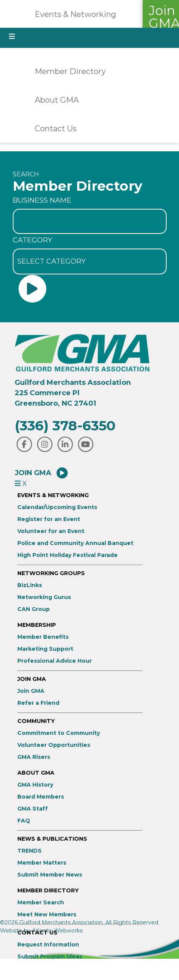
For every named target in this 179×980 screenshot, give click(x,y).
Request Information (48, 945)
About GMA (57, 100)
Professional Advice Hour (55, 661)
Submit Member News (50, 875)
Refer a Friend (38, 703)
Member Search (41, 903)
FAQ (24, 821)
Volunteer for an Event (51, 531)
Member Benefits (43, 637)
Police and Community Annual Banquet (75, 543)
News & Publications (52, 839)
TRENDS (30, 851)
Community (36, 721)
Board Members (41, 797)
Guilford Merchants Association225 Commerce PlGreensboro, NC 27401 (73, 393)
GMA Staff (33, 809)
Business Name (42, 200)
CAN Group (34, 609)
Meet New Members (47, 915)
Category (32, 240)
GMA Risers (34, 757)
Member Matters (42, 863)
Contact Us (56, 129)
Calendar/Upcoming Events (57, 507)
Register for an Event (49, 519)
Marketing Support (45, 649)
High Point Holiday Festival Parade (68, 555)
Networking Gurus (44, 597)
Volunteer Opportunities (54, 745)
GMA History (35, 785)
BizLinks (30, 585)
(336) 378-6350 (65, 426)
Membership (37, 625)
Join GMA (42, 473)
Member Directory (70, 71)
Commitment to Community (59, 733)
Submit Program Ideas (50, 957)
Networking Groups (51, 573)
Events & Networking (75, 14)
